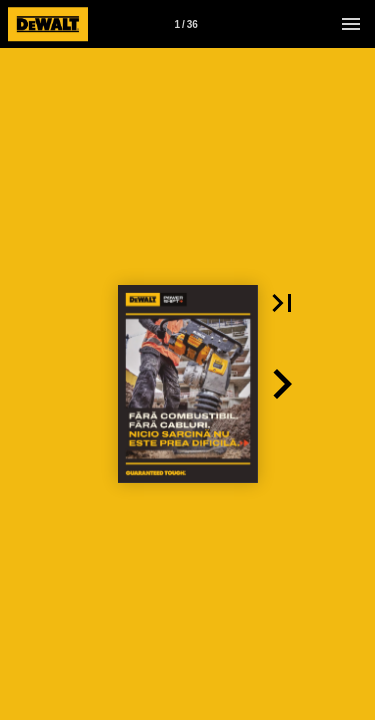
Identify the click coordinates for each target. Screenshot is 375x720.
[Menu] (351, 24)
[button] (282, 303)
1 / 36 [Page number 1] (185, 24)
